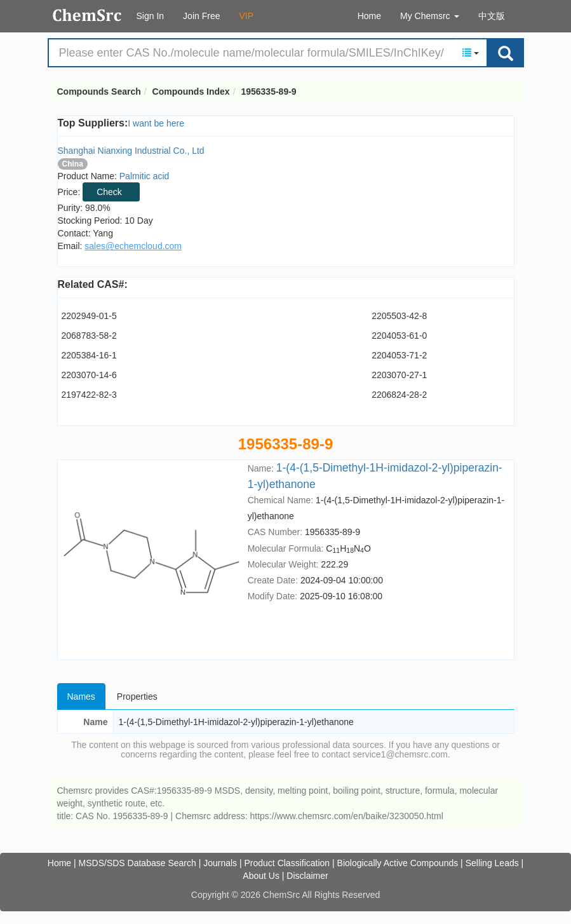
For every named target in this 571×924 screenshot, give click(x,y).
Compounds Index (191, 92)
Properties (137, 696)
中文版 (492, 16)
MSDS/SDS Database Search (138, 863)
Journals (220, 863)
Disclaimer (307, 876)
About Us (261, 876)
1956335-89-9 (268, 92)
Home (369, 16)
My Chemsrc (429, 16)
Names (81, 696)
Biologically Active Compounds (398, 863)
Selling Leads (492, 863)
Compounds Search (87, 15)
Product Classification (287, 863)
